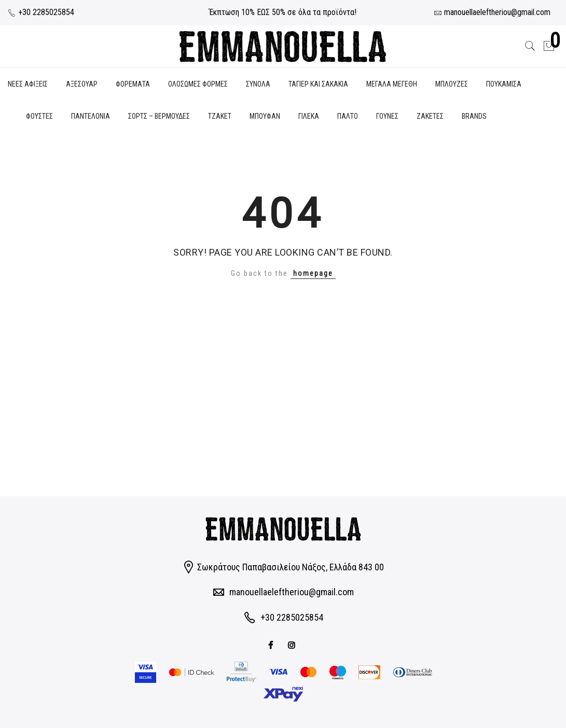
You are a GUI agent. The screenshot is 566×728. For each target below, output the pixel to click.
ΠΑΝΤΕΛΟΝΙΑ (91, 116)
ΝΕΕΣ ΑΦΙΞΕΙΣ (28, 84)
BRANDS (474, 116)
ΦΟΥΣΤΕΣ (39, 116)
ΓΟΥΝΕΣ (387, 116)
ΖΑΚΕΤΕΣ (430, 116)
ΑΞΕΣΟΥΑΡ (82, 84)
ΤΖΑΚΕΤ (220, 116)
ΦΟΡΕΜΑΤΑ (133, 84)
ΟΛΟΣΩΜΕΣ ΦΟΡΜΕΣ (198, 84)
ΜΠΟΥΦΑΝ (265, 116)
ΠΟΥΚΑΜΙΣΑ (504, 84)
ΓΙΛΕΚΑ (309, 116)
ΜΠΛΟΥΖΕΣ (452, 84)
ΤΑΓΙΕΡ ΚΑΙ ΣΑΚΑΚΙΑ (318, 84)
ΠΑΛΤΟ (348, 116)
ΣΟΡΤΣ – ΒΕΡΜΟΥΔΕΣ (159, 116)
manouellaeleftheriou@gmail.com (292, 592)
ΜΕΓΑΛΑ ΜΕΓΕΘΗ (392, 84)
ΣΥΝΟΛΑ (258, 84)
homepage (313, 273)
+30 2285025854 (41, 12)
